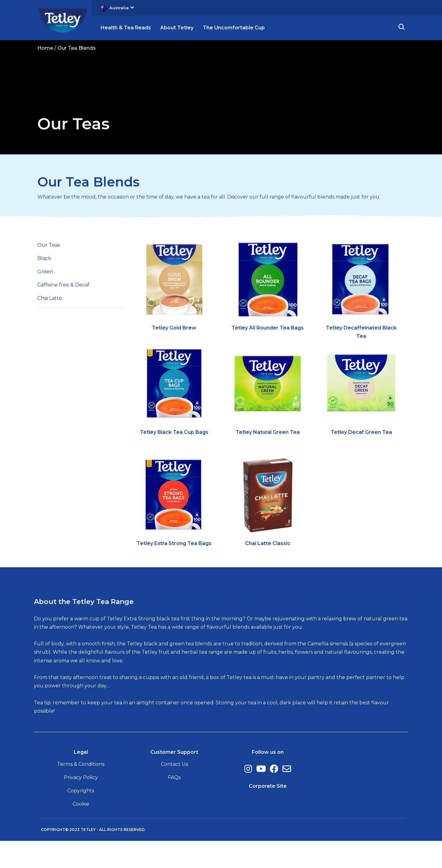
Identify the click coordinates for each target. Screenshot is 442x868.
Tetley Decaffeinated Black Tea (361, 359)
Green (45, 298)
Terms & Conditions (81, 791)
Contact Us (174, 791)
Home (45, 48)
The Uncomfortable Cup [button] (234, 28)
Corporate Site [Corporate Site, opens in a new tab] (268, 813)
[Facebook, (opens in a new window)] (274, 796)
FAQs (174, 805)
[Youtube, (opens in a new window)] (261, 796)
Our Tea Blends (88, 209)
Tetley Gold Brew (174, 355)
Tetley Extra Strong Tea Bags (174, 570)
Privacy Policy (81, 805)
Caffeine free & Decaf (63, 312)
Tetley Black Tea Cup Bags (174, 459)
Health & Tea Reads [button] (126, 28)
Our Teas (49, 272)
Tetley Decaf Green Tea (361, 459)
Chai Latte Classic (268, 570)
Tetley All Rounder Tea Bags (268, 355)
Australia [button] (122, 8)
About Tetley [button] (177, 28)
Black (44, 285)
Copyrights (81, 818)
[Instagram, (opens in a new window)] (248, 796)
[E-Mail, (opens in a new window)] (287, 796)
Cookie (81, 831)
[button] (402, 28)
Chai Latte (50, 325)
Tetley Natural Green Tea (268, 459)
